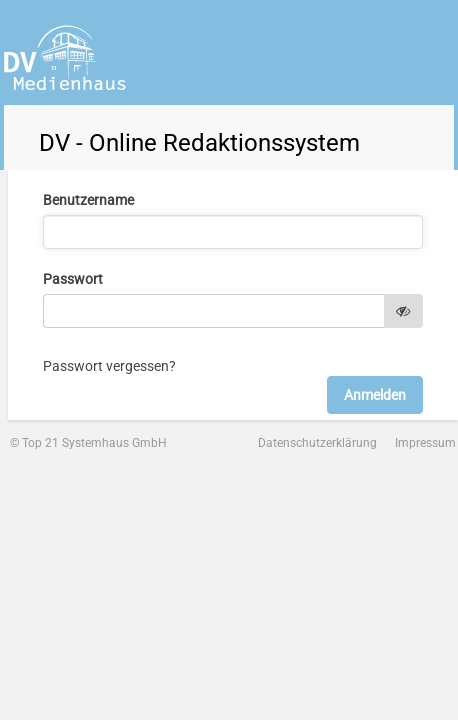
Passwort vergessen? (109, 366)
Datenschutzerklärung (317, 443)
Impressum (425, 443)
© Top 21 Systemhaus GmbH (88, 443)
